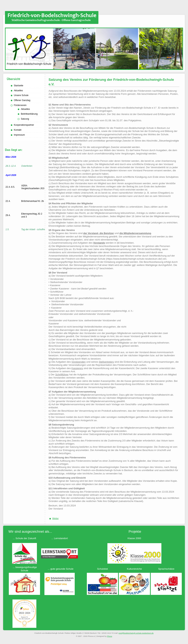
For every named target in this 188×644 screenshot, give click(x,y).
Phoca (110, 636)
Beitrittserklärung (29, 114)
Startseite (18, 86)
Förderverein (20, 105)
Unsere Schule (21, 95)
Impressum (19, 135)
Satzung (25, 119)
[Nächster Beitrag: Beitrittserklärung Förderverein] (56, 519)
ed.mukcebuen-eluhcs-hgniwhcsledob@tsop (136, 633)
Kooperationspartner (24, 125)
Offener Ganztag (22, 100)
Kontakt (18, 130)
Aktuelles (18, 91)
